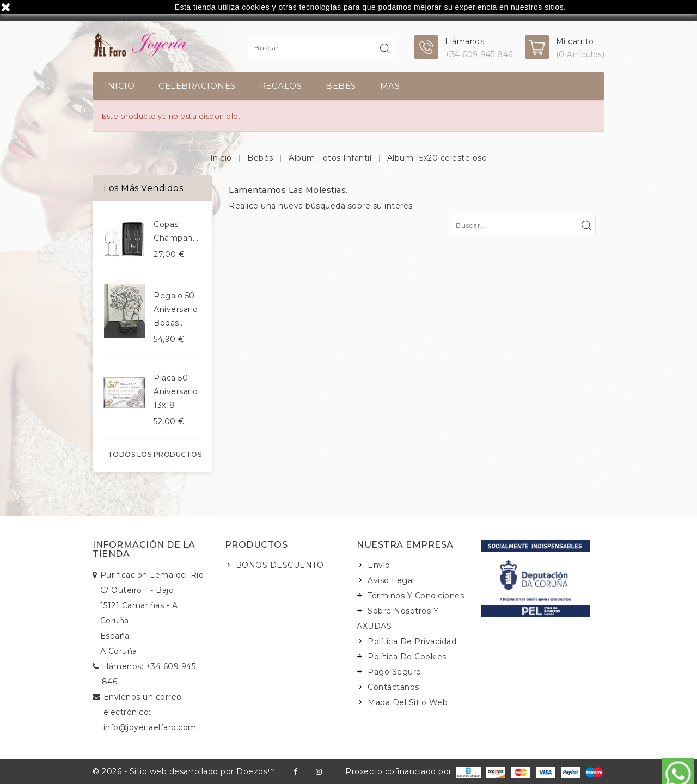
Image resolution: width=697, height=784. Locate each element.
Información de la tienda (144, 550)
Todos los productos (155, 454)
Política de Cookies (407, 657)
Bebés (341, 86)
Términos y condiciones (416, 596)
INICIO (120, 86)
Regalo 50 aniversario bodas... (176, 309)
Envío (379, 565)
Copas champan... (176, 231)
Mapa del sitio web (408, 702)
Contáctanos (393, 687)
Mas (390, 86)
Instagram (319, 772)
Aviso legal (391, 580)
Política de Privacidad (412, 641)
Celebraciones (197, 86)
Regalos (281, 86)
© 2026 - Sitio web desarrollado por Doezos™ (184, 771)
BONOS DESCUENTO (280, 565)
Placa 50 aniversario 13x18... (176, 391)
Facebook (295, 772)
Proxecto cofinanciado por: (413, 771)
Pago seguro (395, 672)
